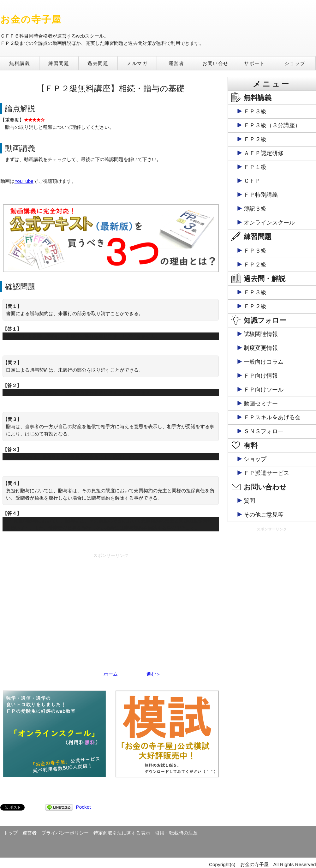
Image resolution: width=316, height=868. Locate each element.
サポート (254, 63)
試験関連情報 (261, 334)
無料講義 (20, 63)
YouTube (24, 181)
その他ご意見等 (264, 515)
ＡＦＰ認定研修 (264, 153)
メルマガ (137, 63)
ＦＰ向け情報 (261, 376)
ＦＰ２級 (255, 139)
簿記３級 (255, 209)
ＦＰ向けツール (264, 390)
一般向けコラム (264, 362)
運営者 (176, 63)
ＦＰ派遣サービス (266, 473)
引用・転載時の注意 (176, 833)
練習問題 (59, 63)
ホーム (111, 674)
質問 (249, 501)
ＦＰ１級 (255, 167)
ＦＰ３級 (255, 111)
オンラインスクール (269, 223)
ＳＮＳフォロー (264, 431)
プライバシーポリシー (65, 833)
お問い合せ (215, 63)
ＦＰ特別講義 (261, 195)
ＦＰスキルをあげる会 (272, 417)
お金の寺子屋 (31, 19)
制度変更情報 (261, 348)
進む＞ (154, 674)
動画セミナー (261, 404)
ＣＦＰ (252, 181)
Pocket (83, 807)
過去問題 (98, 63)
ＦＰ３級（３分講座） (272, 125)
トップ (11, 833)
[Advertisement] (111, 605)
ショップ (295, 63)
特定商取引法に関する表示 (122, 833)
